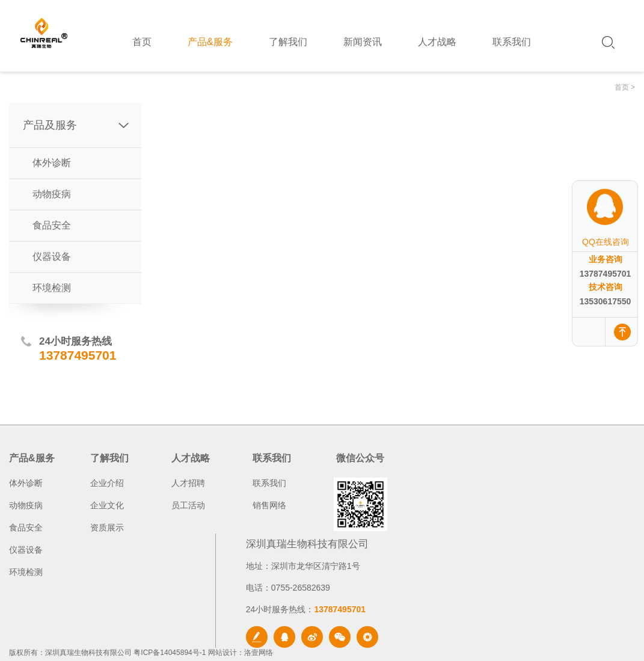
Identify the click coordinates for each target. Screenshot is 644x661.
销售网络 (269, 505)
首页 (622, 87)
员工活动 (188, 505)
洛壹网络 (259, 653)
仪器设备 (52, 257)
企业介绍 (107, 483)
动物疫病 (52, 194)
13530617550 (606, 301)
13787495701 (606, 274)
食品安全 (52, 225)
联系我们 (269, 483)
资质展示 (107, 527)
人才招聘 (188, 483)
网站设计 (222, 653)
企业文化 (107, 505)
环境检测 (52, 288)
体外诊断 (52, 163)
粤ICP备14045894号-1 (170, 653)
